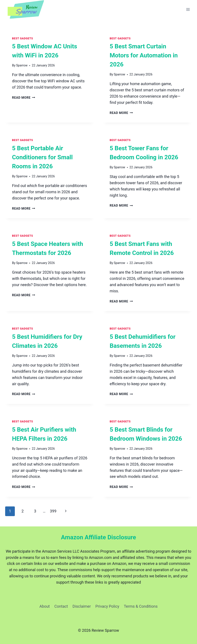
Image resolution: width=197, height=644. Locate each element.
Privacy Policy (107, 606)
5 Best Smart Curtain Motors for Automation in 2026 (144, 55)
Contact (61, 606)
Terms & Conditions (141, 606)
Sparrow (22, 65)
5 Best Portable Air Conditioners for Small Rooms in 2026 (42, 157)
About (45, 606)
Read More (24, 98)
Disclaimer (82, 606)
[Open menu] (188, 10)
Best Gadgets (23, 38)
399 (53, 511)
